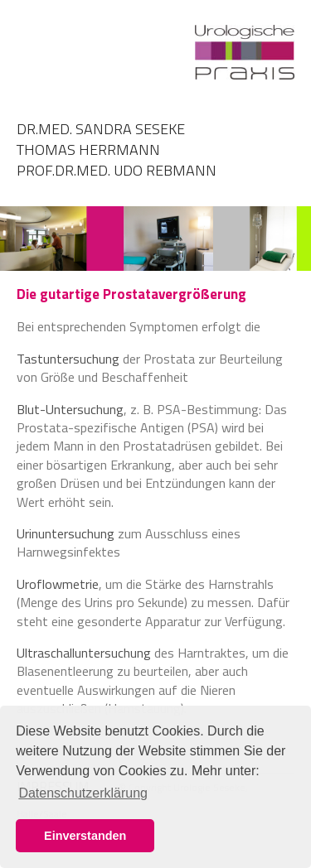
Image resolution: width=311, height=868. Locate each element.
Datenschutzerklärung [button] (83, 793)
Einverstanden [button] (85, 836)
